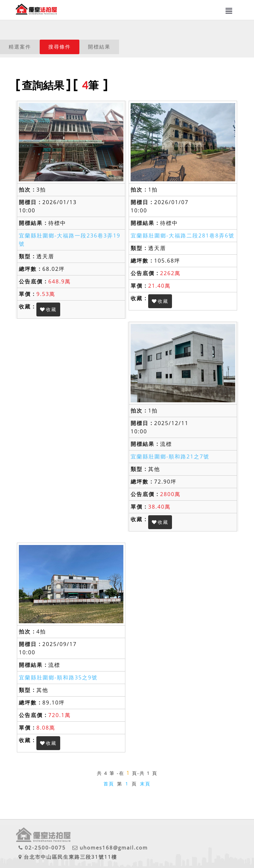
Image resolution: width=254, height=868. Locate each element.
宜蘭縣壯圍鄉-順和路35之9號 (58, 677)
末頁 (145, 784)
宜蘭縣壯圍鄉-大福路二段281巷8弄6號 (183, 235)
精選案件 (20, 47)
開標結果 (99, 47)
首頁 (109, 784)
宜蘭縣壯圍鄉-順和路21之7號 (170, 456)
